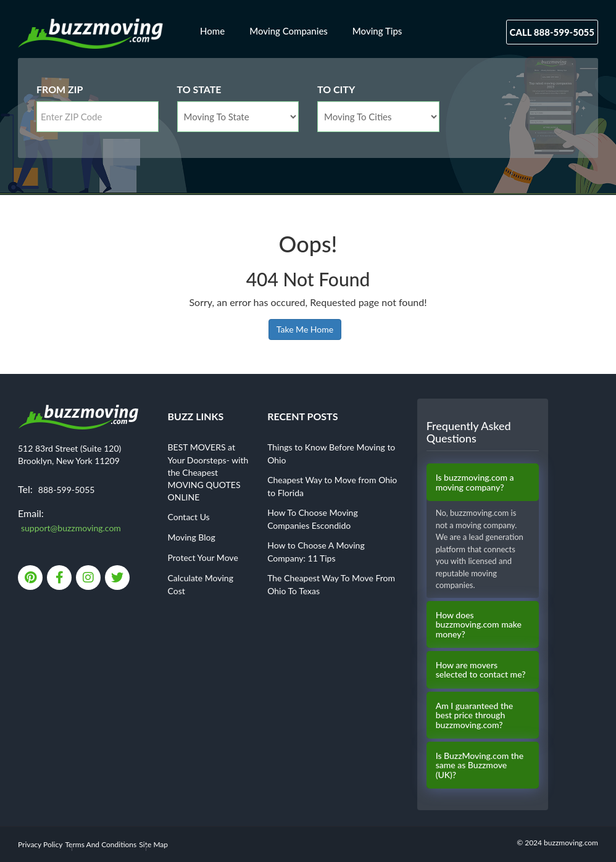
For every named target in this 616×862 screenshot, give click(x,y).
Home (212, 31)
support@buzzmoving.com (71, 528)
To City (336, 89)
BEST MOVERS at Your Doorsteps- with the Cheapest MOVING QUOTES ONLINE (208, 472)
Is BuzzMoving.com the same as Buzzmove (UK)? (480, 765)
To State (199, 89)
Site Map (153, 844)
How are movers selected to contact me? (481, 670)
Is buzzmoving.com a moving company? (475, 482)
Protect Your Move (203, 557)
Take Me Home (305, 329)
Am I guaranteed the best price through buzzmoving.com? (475, 715)
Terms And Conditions (101, 844)
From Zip (60, 89)
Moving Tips (377, 31)
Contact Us (189, 517)
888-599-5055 (67, 490)
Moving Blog (192, 537)
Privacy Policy (40, 844)
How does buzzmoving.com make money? (479, 624)
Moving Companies (289, 31)
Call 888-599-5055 (552, 32)
